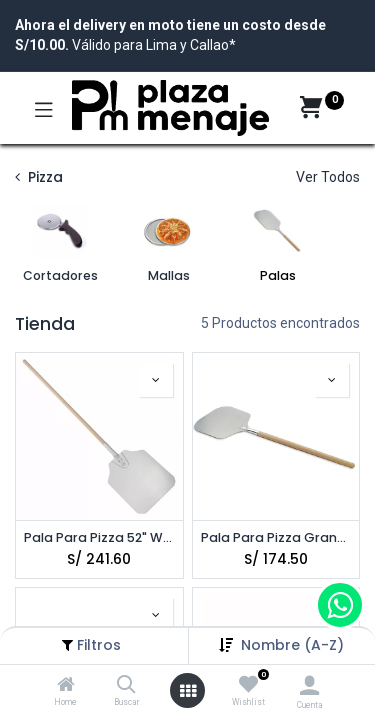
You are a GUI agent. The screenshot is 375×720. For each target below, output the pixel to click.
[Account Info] (309, 685)
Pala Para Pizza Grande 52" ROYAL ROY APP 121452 (276, 537)
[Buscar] (126, 686)
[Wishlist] (248, 685)
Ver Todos (328, 177)
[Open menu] (188, 691)
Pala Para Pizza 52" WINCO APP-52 (99, 537)
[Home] (66, 686)
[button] (292, 645)
